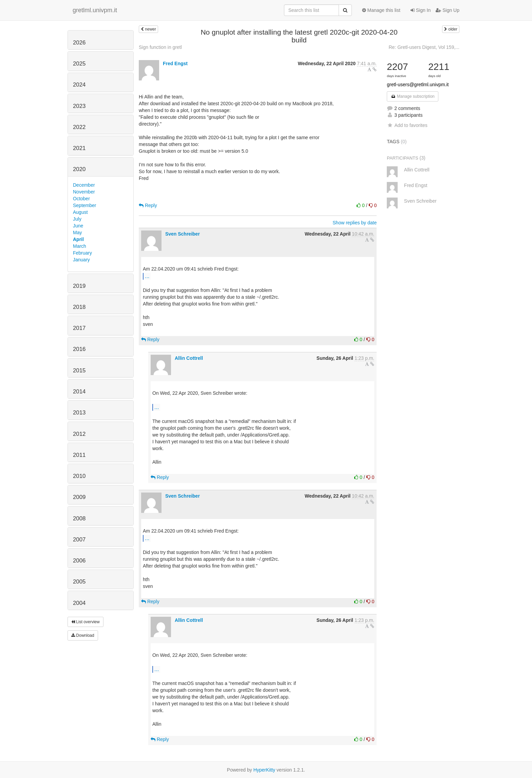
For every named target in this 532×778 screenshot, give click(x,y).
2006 (79, 561)
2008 (79, 518)
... (147, 276)
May (77, 233)
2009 (79, 497)
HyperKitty (264, 770)
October (81, 199)
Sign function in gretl (160, 47)
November (84, 192)
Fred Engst (175, 63)
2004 (79, 603)
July (77, 219)
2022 (79, 127)
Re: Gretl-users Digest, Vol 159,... (424, 47)
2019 (79, 286)
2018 (79, 307)
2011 (79, 455)
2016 (79, 349)
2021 (79, 148)
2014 (79, 392)
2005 (79, 582)
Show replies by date (355, 223)
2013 (79, 413)
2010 (79, 476)
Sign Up (448, 10)
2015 (79, 371)
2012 (79, 434)
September (84, 205)
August (80, 212)
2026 (79, 43)
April (78, 239)
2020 (79, 169)
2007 (79, 540)
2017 (79, 328)
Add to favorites (407, 125)
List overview (85, 622)
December (84, 185)
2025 (79, 64)
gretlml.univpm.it (95, 10)
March (80, 246)
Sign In (421, 10)
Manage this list (381, 10)
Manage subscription (413, 96)
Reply (148, 205)
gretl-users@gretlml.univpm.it (418, 85)
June (78, 226)
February (82, 253)
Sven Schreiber (183, 234)
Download (83, 635)
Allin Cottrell (189, 358)
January (81, 260)
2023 (79, 106)
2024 (79, 85)
